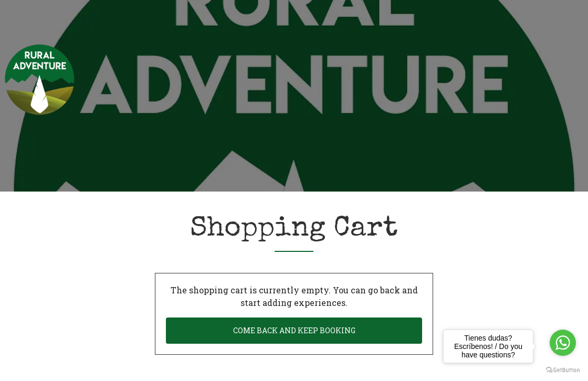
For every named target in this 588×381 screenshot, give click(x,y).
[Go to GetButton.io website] (563, 370)
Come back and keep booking (294, 330)
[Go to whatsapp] (563, 343)
